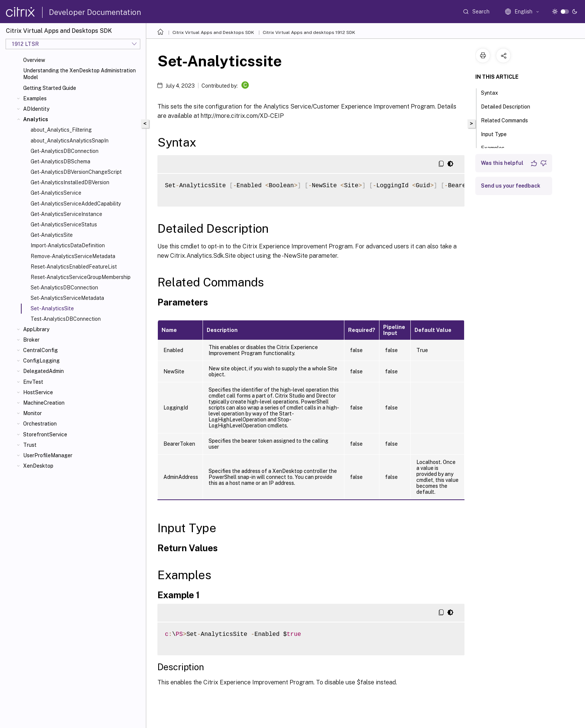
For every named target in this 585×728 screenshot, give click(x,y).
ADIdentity (36, 109)
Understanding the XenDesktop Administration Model (79, 74)
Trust (30, 445)
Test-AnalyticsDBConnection (66, 319)
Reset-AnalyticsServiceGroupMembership (81, 277)
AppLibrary (36, 329)
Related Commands (509, 120)
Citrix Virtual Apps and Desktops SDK (213, 32)
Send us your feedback (511, 186)
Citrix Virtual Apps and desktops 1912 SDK (309, 32)
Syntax (494, 92)
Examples (35, 98)
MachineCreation (44, 403)
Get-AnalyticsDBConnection (65, 151)
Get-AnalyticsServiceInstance (66, 214)
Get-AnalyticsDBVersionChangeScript (76, 172)
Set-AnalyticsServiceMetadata (67, 298)
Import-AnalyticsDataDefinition (68, 245)
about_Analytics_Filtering (61, 130)
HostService (38, 392)
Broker (31, 340)
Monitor (32, 413)
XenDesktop (38, 466)
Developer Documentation (95, 12)
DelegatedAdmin (43, 371)
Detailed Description (510, 106)
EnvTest (33, 382)
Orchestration (40, 424)
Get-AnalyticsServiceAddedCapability (76, 204)
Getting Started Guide (50, 88)
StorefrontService (45, 434)
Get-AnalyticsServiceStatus (64, 225)
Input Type (498, 134)
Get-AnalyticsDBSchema (60, 161)
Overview (34, 60)
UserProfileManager (48, 455)
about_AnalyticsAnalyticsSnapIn (70, 141)
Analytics (36, 119)
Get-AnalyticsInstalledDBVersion (70, 182)
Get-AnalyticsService (56, 193)
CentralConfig (40, 350)
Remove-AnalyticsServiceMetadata (73, 256)
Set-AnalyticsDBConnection (64, 288)
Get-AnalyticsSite (52, 235)
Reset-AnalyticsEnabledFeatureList (74, 267)
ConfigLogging (41, 361)
